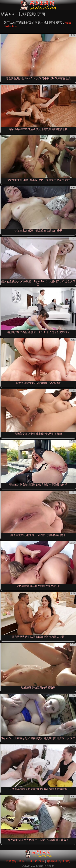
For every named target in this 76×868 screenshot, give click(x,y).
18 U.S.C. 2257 (35, 861)
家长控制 (65, 861)
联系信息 (11, 861)
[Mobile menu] (3, 5)
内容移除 (52, 861)
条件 (22, 861)
